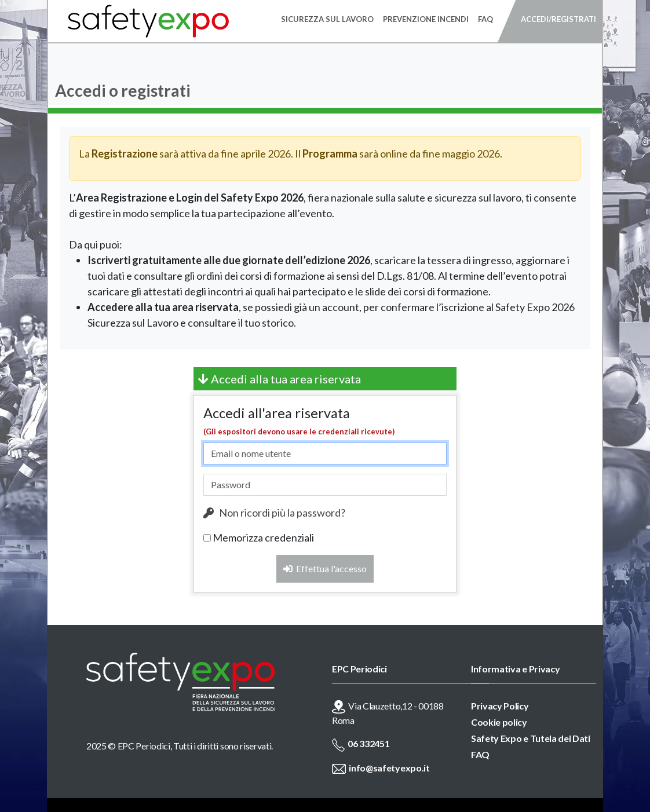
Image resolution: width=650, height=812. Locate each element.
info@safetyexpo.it (389, 768)
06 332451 (368, 743)
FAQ (480, 754)
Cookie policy (499, 722)
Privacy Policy (500, 706)
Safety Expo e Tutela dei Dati (531, 738)
